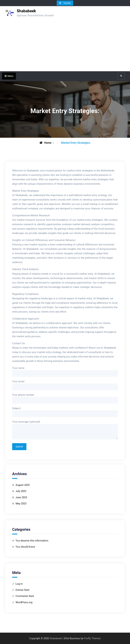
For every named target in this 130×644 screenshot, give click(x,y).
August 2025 (23, 485)
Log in (19, 584)
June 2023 (21, 497)
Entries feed (22, 590)
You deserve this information (32, 541)
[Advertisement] (65, 46)
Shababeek (26, 11)
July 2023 (21, 491)
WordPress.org (24, 602)
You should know (25, 547)
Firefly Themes (92, 638)
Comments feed (25, 596)
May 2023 (21, 504)
